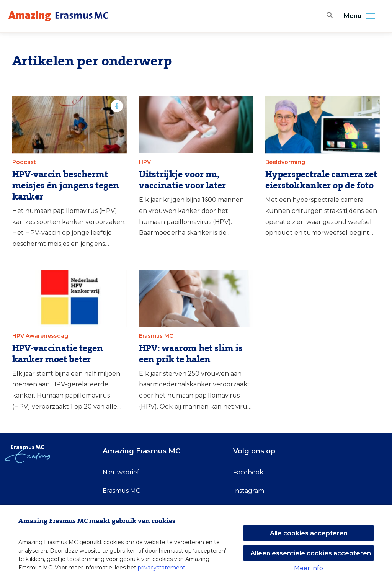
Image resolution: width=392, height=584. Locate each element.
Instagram (249, 491)
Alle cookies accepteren (309, 533)
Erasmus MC (121, 491)
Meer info (309, 568)
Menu (362, 16)
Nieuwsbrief (121, 472)
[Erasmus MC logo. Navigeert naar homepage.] (58, 16)
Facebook (248, 472)
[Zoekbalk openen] (328, 16)
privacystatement (162, 568)
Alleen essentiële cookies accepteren (311, 553)
